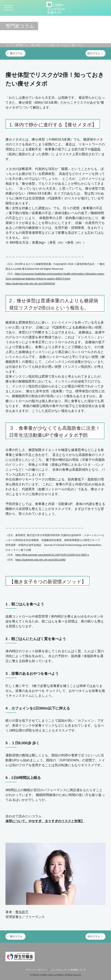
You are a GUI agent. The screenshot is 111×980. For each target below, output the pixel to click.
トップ (10, 45)
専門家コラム (23, 45)
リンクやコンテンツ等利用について (68, 970)
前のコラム (16, 53)
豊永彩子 (22, 912)
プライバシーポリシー (36, 970)
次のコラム (94, 53)
